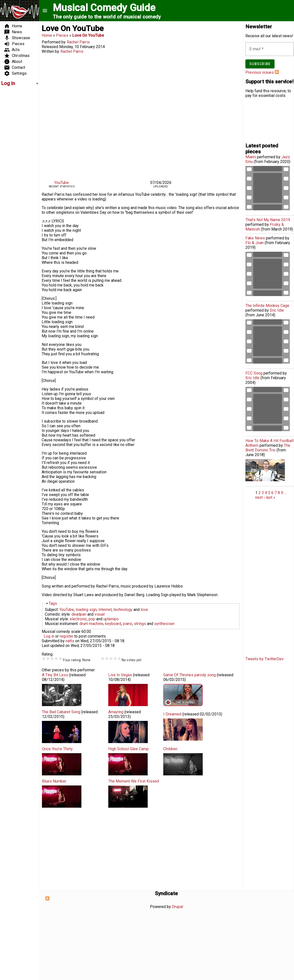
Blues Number (54, 781)
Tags (53, 603)
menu (45, 11)
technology (123, 610)
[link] (19, 83)
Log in (49, 636)
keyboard (113, 624)
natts (70, 641)
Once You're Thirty (57, 749)
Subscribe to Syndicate (47, 898)
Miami (251, 157)
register (66, 636)
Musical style (56, 619)
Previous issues (260, 72)
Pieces (62, 35)
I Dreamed (172, 714)
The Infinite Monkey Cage (267, 306)
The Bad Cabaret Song (61, 712)
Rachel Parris (78, 42)
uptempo (111, 619)
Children (170, 749)
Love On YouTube (88, 35)
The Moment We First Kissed (134, 781)
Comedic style (57, 614)
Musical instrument (61, 624)
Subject (51, 610)
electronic (78, 619)
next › (260, 497)
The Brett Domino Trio (268, 448)
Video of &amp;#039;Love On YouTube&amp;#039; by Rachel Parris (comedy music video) (141, 116)
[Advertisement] (16, 164)
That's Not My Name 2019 (268, 220)
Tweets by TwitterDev (265, 659)
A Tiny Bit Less (55, 675)
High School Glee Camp (129, 749)
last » (271, 497)
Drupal (177, 907)
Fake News (255, 238)
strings (140, 624)
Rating (47, 654)
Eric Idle (277, 310)
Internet (105, 610)
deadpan (79, 614)
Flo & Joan (255, 243)
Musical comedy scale (61, 632)
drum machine (91, 624)
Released (50, 47)
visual (100, 614)
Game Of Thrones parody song (190, 675)
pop (92, 619)
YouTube (62, 183)
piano (128, 624)
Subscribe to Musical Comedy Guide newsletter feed (277, 72)
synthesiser (164, 624)
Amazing (116, 712)
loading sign (86, 610)
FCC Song (254, 373)
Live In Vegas (120, 675)
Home (47, 35)
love (144, 610)
